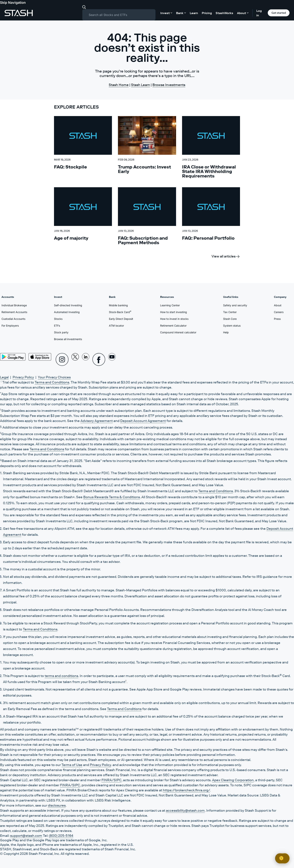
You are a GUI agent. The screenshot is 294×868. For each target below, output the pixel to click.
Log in (259, 13)
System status (232, 326)
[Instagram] (62, 359)
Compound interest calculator (178, 332)
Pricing (207, 13)
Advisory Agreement (97, 421)
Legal (4, 377)
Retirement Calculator (173, 326)
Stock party (61, 332)
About (278, 305)
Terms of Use (72, 765)
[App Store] (40, 357)
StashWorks (224, 13)
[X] (75, 359)
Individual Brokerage (14, 305)
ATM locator (116, 326)
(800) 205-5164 (61, 836)
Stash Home (119, 85)
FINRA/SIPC (111, 780)
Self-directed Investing (68, 305)
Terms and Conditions (52, 382)
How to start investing (174, 312)
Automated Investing (67, 312)
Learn (194, 13)
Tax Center (230, 312)
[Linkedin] (86, 359)
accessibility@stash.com (185, 811)
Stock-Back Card (120, 312)
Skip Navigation (13, 3)
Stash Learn (141, 85)
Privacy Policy (23, 377)
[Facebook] (99, 359)
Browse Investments (169, 85)
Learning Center (170, 305)
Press (277, 319)
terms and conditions (61, 676)
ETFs (57, 326)
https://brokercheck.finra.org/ (186, 790)
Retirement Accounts (14, 312)
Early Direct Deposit (121, 319)
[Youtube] (112, 359)
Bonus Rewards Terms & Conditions (112, 497)
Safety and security (235, 305)
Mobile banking (118, 305)
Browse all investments (68, 339)
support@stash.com (26, 836)
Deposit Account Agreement (143, 421)
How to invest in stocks (174, 319)
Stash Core (230, 319)
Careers (279, 312)
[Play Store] (13, 357)
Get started (279, 13)
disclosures (57, 805)
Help (226, 332)
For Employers (10, 326)
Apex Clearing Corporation (233, 780)
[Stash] (19, 13)
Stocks (58, 319)
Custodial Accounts (13, 319)
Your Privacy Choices (54, 377)
